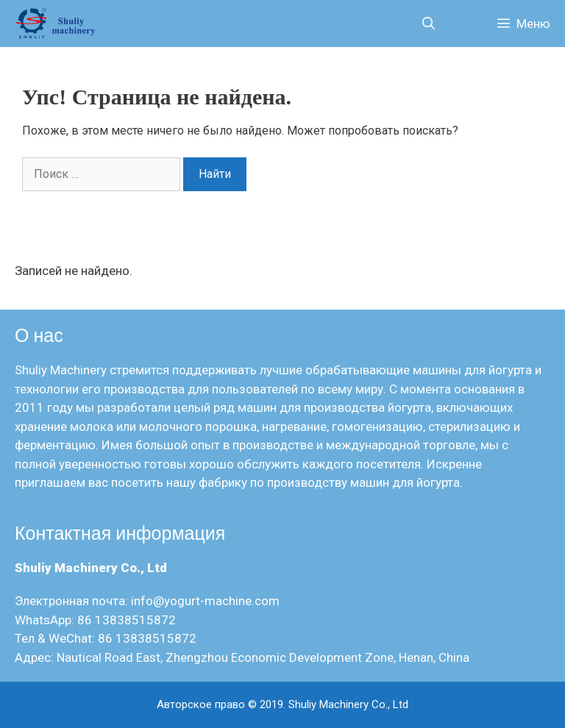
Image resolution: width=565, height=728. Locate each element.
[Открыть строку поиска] (428, 24)
